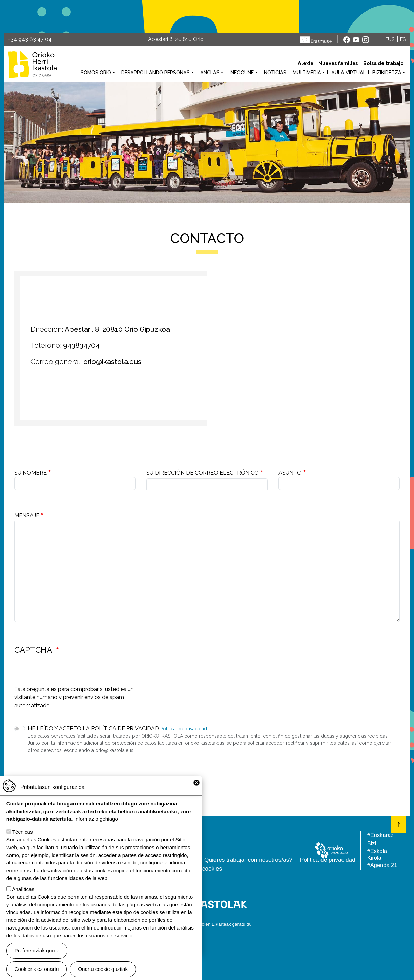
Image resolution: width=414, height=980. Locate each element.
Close (196, 783)
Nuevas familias (338, 63)
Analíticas (23, 889)
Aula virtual (349, 72)
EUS (390, 39)
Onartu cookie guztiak (103, 969)
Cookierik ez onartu (37, 969)
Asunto (290, 473)
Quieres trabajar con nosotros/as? (248, 860)
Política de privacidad (184, 729)
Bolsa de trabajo (383, 63)
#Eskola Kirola (377, 854)
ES (403, 39)
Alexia (306, 63)
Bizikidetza (387, 72)
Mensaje (27, 516)
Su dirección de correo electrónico (203, 473)
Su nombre (30, 473)
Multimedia (307, 72)
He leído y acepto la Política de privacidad (93, 728)
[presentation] (66, 672)
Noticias (275, 72)
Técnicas (23, 832)
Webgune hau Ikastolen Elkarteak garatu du (207, 924)
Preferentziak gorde (37, 950)
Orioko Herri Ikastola (32, 64)
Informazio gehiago (96, 819)
